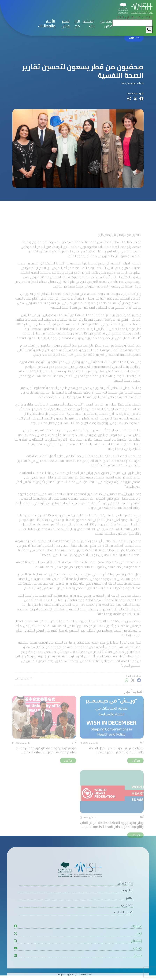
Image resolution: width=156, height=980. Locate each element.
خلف (132, 38)
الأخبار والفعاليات (47, 24)
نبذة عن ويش (106, 24)
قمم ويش (66, 24)
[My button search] (149, 30)
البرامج (77, 24)
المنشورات (89, 24)
